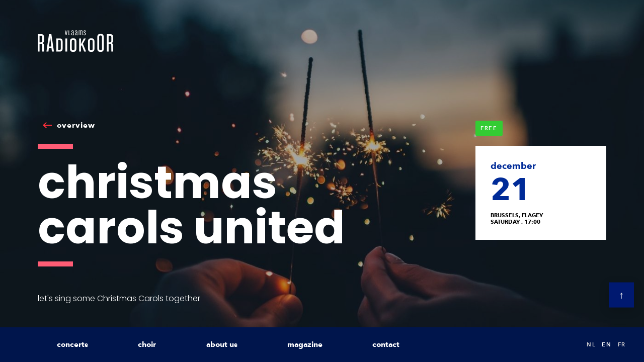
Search (569, 345)
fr (622, 344)
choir (147, 344)
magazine (305, 344)
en (607, 344)
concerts (72, 344)
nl (591, 344)
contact (386, 344)
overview (76, 125)
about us (222, 344)
